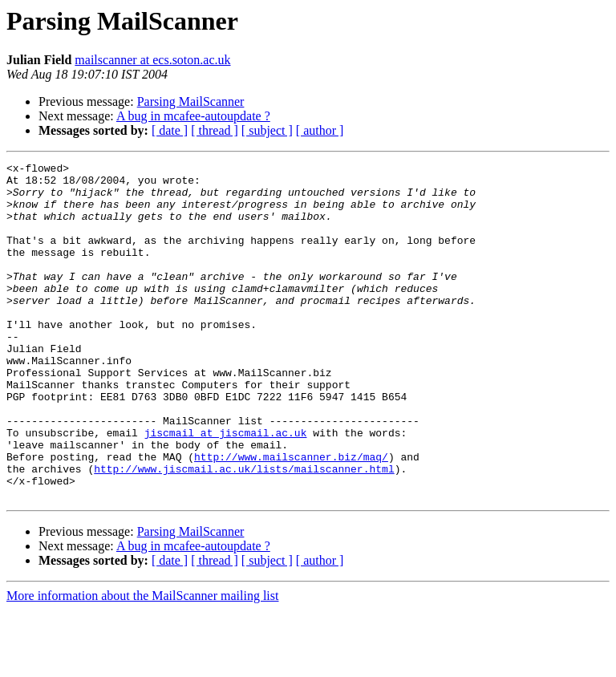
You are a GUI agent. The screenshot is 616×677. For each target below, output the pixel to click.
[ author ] (320, 130)
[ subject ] (267, 130)
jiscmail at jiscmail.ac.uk (226, 488)
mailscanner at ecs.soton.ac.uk (152, 60)
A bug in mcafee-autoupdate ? (193, 116)
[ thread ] (215, 130)
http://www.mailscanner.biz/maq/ (291, 517)
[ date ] (170, 130)
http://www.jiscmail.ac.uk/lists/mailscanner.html (244, 531)
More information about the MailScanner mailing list (142, 663)
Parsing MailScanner (191, 101)
